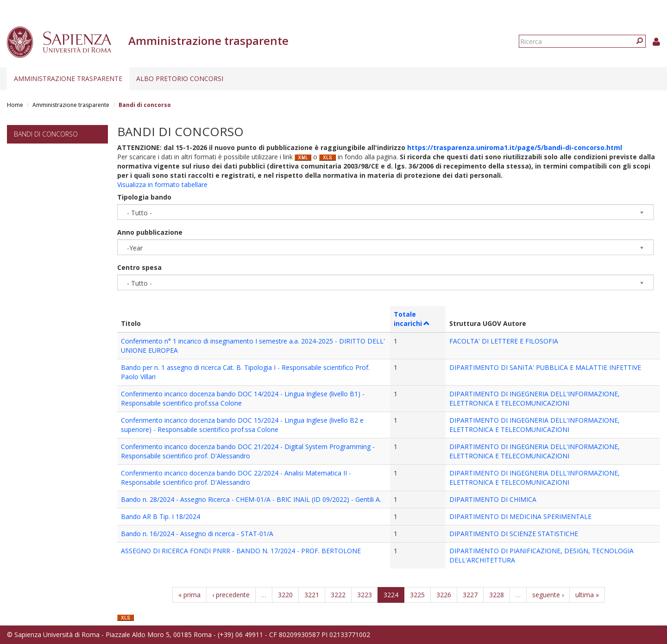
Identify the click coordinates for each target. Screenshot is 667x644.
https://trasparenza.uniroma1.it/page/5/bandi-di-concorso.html (515, 147)
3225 (417, 595)
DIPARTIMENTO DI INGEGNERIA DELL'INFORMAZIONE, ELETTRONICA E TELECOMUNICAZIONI (535, 398)
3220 (285, 595)
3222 (338, 595)
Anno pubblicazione (150, 232)
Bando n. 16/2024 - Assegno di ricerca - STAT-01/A (197, 534)
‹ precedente (231, 595)
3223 (365, 595)
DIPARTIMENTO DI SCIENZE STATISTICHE (514, 534)
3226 (444, 595)
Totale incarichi (412, 319)
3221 (312, 595)
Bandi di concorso (46, 134)
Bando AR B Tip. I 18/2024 (160, 516)
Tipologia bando (144, 197)
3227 (470, 595)
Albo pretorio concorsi (180, 78)
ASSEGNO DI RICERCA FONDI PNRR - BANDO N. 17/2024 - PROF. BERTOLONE (241, 551)
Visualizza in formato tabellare (162, 184)
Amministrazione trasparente (68, 78)
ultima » (587, 595)
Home (15, 105)
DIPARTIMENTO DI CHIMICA (493, 499)
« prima (189, 595)
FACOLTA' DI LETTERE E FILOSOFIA (504, 341)
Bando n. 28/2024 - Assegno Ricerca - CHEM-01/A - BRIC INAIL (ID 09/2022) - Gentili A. (251, 499)
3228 (497, 595)
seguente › (548, 595)
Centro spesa (139, 267)
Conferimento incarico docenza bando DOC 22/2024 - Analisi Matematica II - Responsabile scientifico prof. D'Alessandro (236, 478)
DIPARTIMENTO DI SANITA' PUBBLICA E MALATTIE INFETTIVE (545, 367)
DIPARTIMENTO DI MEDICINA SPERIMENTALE (520, 516)
